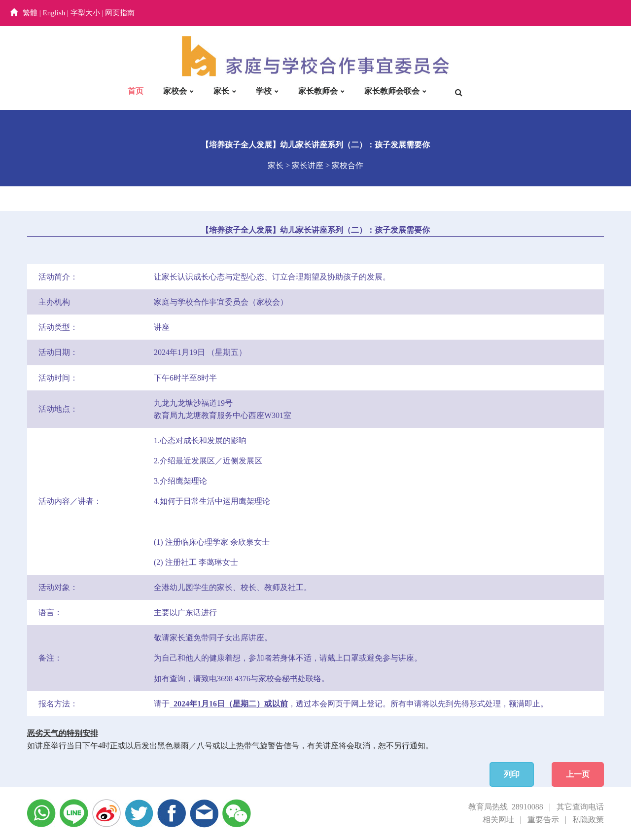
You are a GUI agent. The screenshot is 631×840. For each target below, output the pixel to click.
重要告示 (543, 820)
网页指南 (120, 13)
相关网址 (498, 820)
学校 (264, 91)
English (54, 13)
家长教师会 (318, 91)
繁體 (30, 13)
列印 (512, 774)
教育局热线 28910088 (506, 807)
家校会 (175, 91)
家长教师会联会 (392, 91)
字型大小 (85, 13)
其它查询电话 (580, 807)
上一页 (578, 774)
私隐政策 (588, 820)
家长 (221, 91)
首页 (136, 91)
